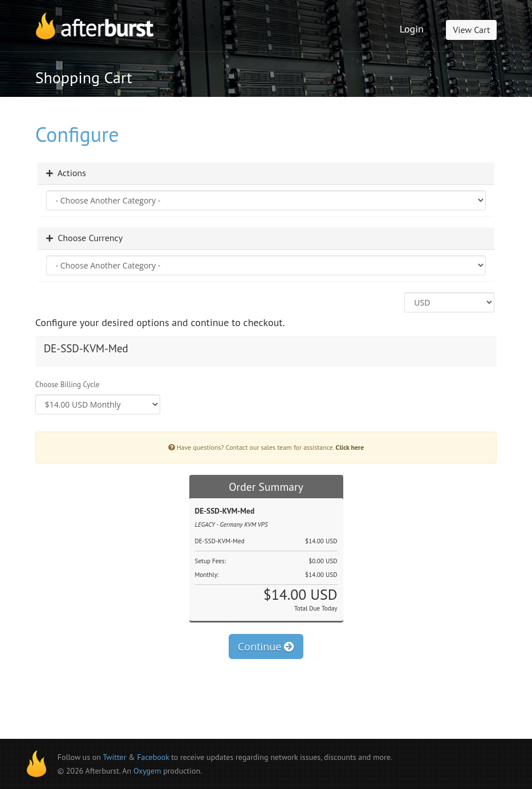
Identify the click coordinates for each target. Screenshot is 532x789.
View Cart (471, 30)
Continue (266, 646)
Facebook (153, 757)
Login (412, 29)
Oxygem (147, 771)
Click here (350, 447)
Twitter (114, 757)
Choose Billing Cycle (68, 385)
